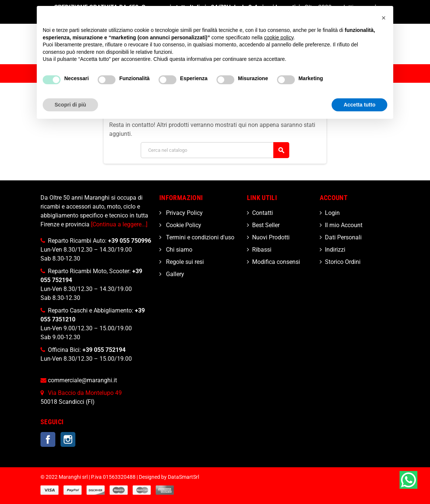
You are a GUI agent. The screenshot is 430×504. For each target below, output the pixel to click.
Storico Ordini (343, 262)
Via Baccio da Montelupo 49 (85, 393)
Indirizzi (335, 250)
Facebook (48, 439)
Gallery (174, 274)
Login (332, 213)
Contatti (263, 213)
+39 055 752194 (104, 350)
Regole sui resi (184, 262)
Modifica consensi (276, 262)
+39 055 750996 (130, 241)
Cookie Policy (183, 225)
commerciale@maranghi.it (82, 380)
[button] (384, 18)
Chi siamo (178, 250)
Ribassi (262, 250)
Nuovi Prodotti (271, 237)
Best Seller (266, 225)
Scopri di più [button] (70, 105)
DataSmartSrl (183, 477)
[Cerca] (215, 150)
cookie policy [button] (279, 37)
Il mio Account (344, 225)
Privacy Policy (184, 213)
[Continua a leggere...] (119, 224)
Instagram (68, 439)
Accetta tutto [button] (359, 105)
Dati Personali (343, 237)
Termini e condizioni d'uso (199, 237)
